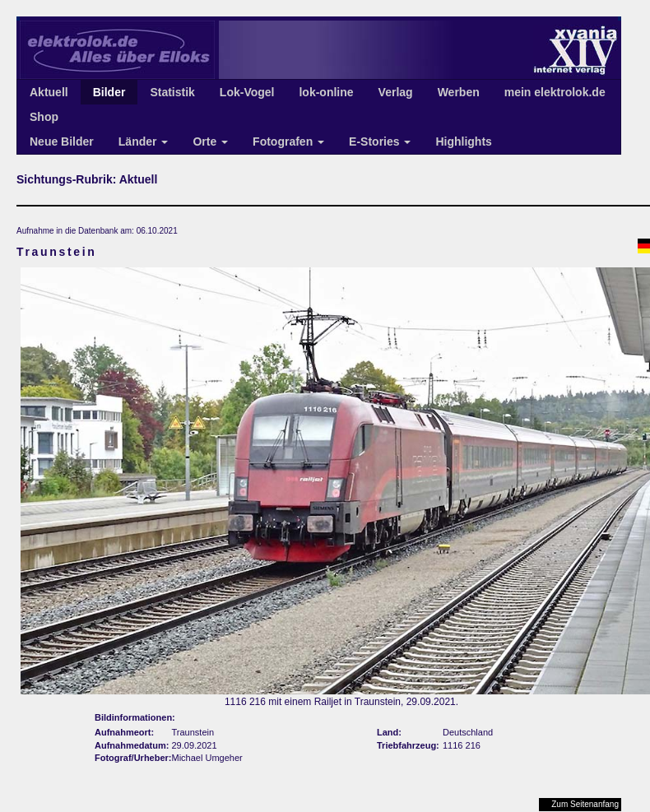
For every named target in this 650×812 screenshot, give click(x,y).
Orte (210, 142)
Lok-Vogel (247, 92)
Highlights (463, 142)
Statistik (172, 92)
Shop (44, 117)
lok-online (326, 92)
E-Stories (380, 142)
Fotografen (288, 142)
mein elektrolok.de (555, 92)
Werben (459, 92)
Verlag (396, 92)
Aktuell (49, 92)
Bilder (109, 92)
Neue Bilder (62, 142)
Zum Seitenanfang (585, 804)
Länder (144, 142)
